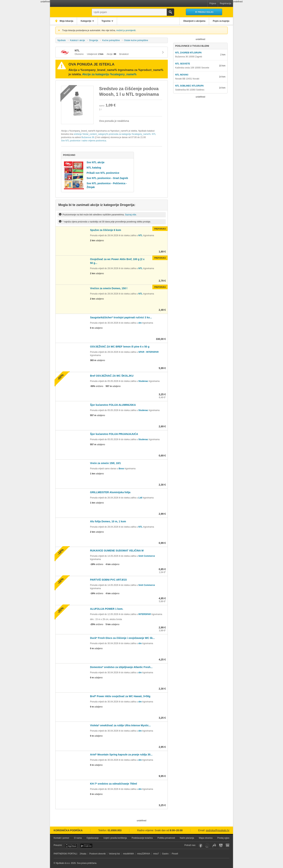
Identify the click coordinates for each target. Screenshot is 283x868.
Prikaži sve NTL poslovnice (103, 173)
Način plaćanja (187, 838)
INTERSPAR (145, 614)
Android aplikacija (86, 846)
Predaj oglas (223, 838)
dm (140, 323)
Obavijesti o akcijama (194, 21)
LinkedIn (227, 845)
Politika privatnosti (166, 838)
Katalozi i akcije (77, 40)
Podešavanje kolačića (142, 838)
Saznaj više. (131, 214)
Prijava (213, 3)
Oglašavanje (93, 838)
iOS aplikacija (71, 846)
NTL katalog (94, 168)
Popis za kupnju (221, 21)
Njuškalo (62, 40)
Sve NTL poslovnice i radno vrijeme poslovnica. (84, 141)
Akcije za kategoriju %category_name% (109, 74)
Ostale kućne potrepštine (136, 40)
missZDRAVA (144, 854)
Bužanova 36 (88, 137)
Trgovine (107, 21)
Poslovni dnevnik (97, 854)
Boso (121, 469)
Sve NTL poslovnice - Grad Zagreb (107, 178)
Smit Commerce (147, 556)
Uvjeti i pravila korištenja (115, 838)
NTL (154, 134)
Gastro (165, 854)
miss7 (156, 854)
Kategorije (87, 21)
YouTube (221, 845)
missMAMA (129, 854)
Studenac (143, 381)
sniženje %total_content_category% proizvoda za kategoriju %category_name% (112, 134)
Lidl (140, 498)
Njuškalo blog (214, 845)
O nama (78, 838)
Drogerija (94, 40)
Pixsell (175, 854)
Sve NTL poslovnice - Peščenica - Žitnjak (107, 185)
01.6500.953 (115, 830)
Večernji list (114, 854)
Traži (170, 12)
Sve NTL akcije (96, 162)
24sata (83, 854)
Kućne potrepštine (111, 40)
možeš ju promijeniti (126, 30)
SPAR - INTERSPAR (149, 352)
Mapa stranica (206, 838)
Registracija (225, 3)
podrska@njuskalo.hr (218, 830)
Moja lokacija (66, 21)
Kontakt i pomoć (61, 838)
